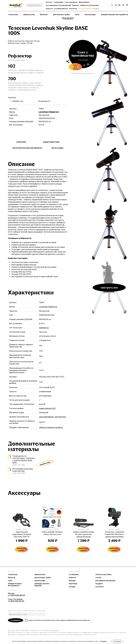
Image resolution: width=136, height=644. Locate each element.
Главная (11, 25)
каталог (49, 2)
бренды (76, 5)
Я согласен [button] (117, 641)
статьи (98, 577)
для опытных (60, 417)
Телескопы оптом (31, 25)
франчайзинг (84, 2)
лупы (77, 14)
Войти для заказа (75, 67)
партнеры (73, 584)
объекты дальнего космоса (51, 427)
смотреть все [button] (109, 288)
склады (72, 587)
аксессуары (57, 148)
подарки (99, 584)
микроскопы (29, 14)
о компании (59, 2)
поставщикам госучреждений (58, 5)
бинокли (44, 14)
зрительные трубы (61, 14)
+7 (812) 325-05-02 (16, 601)
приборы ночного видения (42, 585)
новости (49, 9)
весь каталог (68, 18)
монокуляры (90, 14)
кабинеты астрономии (89, 5)
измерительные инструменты (114, 14)
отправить (16, 620)
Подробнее (103, 641)
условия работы (61, 9)
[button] (112, 5)
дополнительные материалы (27, 148)
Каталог (19, 25)
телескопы (13, 14)
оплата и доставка (103, 574)
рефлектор (44, 328)
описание (21, 142)
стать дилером (71, 2)
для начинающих (47, 417)
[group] (109, 68)
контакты (73, 9)
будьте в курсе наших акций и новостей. (27, 611)
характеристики (51, 142)
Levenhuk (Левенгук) (49, 112)
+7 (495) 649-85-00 (16, 595)
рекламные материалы (105, 580)
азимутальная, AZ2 (47, 408)
